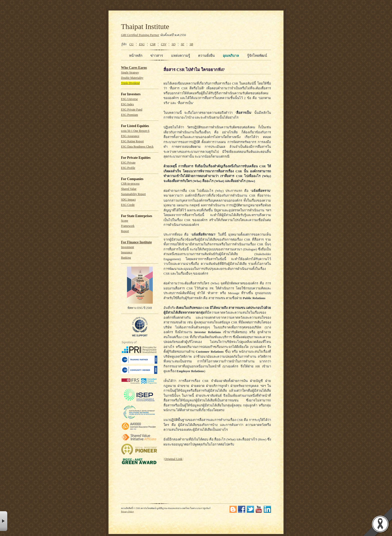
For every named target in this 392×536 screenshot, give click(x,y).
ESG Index (127, 104)
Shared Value (129, 189)
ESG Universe (129, 99)
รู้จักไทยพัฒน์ (257, 56)
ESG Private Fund (132, 110)
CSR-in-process (130, 184)
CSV (163, 44)
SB (191, 44)
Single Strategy (130, 73)
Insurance (127, 252)
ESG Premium (129, 115)
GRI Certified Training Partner (140, 35)
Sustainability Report (133, 194)
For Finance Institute (136, 242)
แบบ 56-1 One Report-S (135, 131)
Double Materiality (132, 78)
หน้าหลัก (136, 56)
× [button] (4, 521)
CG (131, 44)
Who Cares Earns (134, 68)
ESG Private (128, 163)
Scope (125, 221)
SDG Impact (128, 200)
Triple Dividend (130, 83)
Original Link (173, 459)
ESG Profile (128, 168)
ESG (142, 44)
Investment (127, 247)
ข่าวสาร (157, 56)
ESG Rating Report (132, 141)
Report (125, 231)
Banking (126, 258)
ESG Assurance (130, 136)
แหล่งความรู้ (180, 56)
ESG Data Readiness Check (137, 147)
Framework (128, 226)
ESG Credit (128, 205)
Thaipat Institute (145, 27)
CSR (153, 44)
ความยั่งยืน (206, 56)
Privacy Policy (127, 511)
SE (182, 44)
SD (174, 44)
